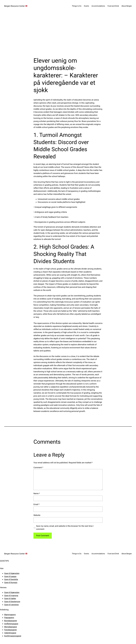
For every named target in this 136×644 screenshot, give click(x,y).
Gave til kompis (11, 582)
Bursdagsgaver (11, 621)
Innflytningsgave (11, 624)
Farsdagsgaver (11, 630)
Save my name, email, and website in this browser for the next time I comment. (65, 528)
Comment (38, 467)
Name (37, 493)
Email (36, 504)
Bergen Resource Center (16, 6)
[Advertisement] (68, 34)
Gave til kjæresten (12, 573)
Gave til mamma (11, 596)
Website (37, 515)
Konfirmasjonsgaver (13, 636)
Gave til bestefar (11, 579)
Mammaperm (10, 615)
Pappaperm (9, 618)
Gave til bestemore (12, 602)
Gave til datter (10, 598)
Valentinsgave (10, 633)
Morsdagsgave (11, 627)
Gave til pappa (10, 576)
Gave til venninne (11, 605)
